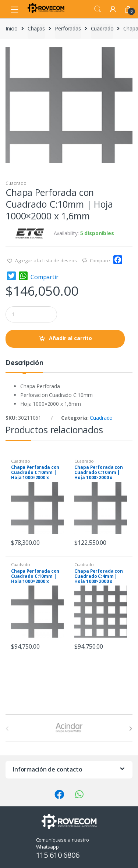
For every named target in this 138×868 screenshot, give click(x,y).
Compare (100, 260)
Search (98, 9)
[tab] (24, 366)
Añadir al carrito (70, 338)
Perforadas (68, 28)
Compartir (45, 277)
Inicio (12, 28)
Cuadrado (102, 28)
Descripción (24, 363)
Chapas (36, 28)
